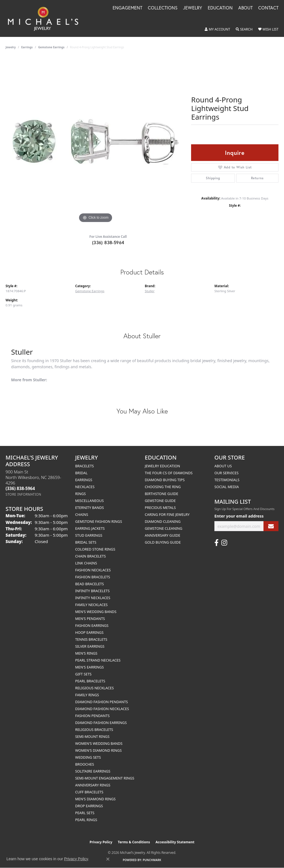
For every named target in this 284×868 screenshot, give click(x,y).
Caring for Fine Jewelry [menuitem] (167, 514)
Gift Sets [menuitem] (83, 674)
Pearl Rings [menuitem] (86, 820)
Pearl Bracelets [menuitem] (90, 681)
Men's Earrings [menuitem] (89, 667)
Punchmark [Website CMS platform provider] (152, 860)
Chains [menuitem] (82, 514)
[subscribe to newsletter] (271, 526)
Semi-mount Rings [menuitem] (92, 736)
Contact (268, 8)
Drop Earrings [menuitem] (89, 806)
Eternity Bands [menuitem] (90, 508)
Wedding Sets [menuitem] (88, 757)
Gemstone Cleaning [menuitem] (163, 528)
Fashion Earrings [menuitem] (92, 625)
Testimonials (227, 480)
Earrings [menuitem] (84, 480)
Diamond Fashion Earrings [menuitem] (101, 723)
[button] (217, 29)
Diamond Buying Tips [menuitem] (165, 480)
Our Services (226, 473)
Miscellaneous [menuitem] (89, 501)
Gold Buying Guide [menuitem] (163, 542)
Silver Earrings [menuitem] (90, 646)
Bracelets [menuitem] (84, 466)
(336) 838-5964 (108, 242)
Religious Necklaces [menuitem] (94, 688)
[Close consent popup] (108, 859)
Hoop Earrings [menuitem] (89, 632)
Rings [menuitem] (80, 494)
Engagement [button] (127, 8)
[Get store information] (23, 494)
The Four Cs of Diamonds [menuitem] (169, 473)
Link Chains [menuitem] (86, 563)
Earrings (27, 47)
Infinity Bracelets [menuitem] (92, 591)
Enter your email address (239, 516)
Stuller (150, 291)
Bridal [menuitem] (81, 473)
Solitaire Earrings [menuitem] (93, 771)
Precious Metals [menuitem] (160, 508)
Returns (257, 178)
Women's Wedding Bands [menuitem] (99, 743)
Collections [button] (163, 8)
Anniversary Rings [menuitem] (93, 785)
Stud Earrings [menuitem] (89, 535)
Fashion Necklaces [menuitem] (93, 570)
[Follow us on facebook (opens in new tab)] (216, 543)
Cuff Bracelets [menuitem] (89, 792)
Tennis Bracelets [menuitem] (91, 639)
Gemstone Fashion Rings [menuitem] (99, 521)
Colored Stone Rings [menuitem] (95, 549)
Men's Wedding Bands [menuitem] (96, 612)
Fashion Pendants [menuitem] (92, 716)
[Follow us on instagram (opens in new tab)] (224, 543)
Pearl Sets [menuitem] (85, 813)
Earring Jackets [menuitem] (90, 528)
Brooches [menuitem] (85, 764)
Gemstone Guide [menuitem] (160, 501)
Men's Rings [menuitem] (86, 653)
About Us (223, 466)
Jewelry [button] (193, 8)
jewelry (11, 47)
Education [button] (220, 8)
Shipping (213, 178)
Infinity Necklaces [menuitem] (93, 598)
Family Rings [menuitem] (87, 695)
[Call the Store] (20, 488)
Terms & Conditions (134, 842)
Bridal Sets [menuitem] (86, 542)
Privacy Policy (101, 842)
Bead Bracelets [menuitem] (90, 584)
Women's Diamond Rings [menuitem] (98, 750)
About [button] (245, 8)
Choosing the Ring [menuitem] (163, 487)
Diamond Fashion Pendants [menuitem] (102, 702)
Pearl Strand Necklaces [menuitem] (98, 660)
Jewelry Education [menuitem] (162, 466)
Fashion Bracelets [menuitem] (93, 577)
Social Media (227, 487)
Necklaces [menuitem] (85, 487)
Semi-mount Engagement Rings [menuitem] (105, 778)
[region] (96, 141)
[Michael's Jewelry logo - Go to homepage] (46, 18)
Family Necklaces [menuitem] (91, 605)
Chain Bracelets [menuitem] (91, 556)
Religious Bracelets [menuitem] (94, 730)
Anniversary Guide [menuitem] (163, 535)
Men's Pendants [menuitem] (90, 619)
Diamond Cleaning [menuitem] (163, 521)
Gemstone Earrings (51, 47)
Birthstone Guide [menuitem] (162, 494)
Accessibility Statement (175, 842)
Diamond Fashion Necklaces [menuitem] (102, 709)
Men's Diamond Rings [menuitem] (95, 799)
